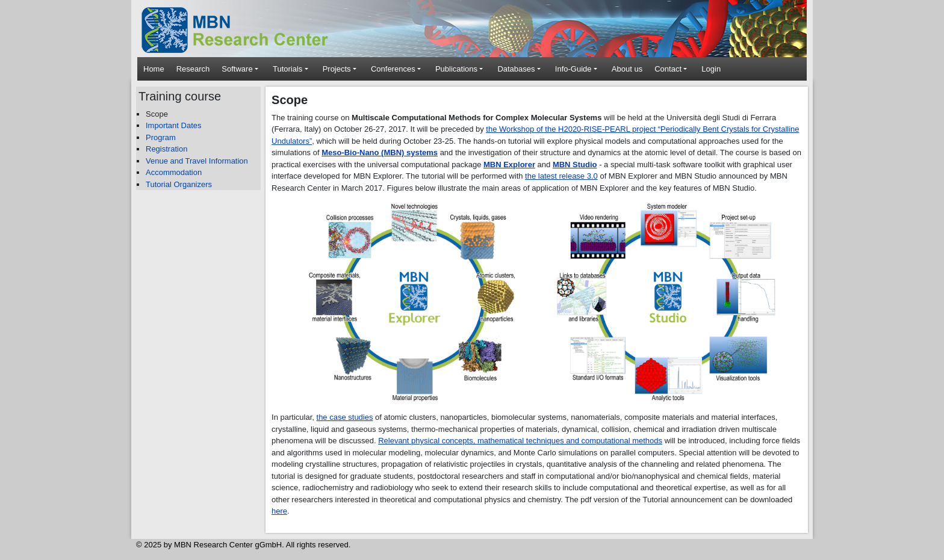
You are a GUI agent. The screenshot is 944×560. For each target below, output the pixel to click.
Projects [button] (337, 69)
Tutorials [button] (287, 69)
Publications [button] (456, 69)
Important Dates (174, 125)
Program (161, 137)
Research (193, 69)
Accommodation (174, 172)
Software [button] (237, 69)
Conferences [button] (393, 69)
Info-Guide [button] (573, 69)
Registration (166, 149)
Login (711, 69)
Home (154, 69)
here (279, 511)
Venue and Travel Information (197, 161)
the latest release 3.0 (561, 176)
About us (627, 69)
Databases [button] (516, 69)
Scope (157, 114)
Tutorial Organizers (179, 184)
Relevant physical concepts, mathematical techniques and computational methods (520, 441)
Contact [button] (668, 69)
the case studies (345, 417)
